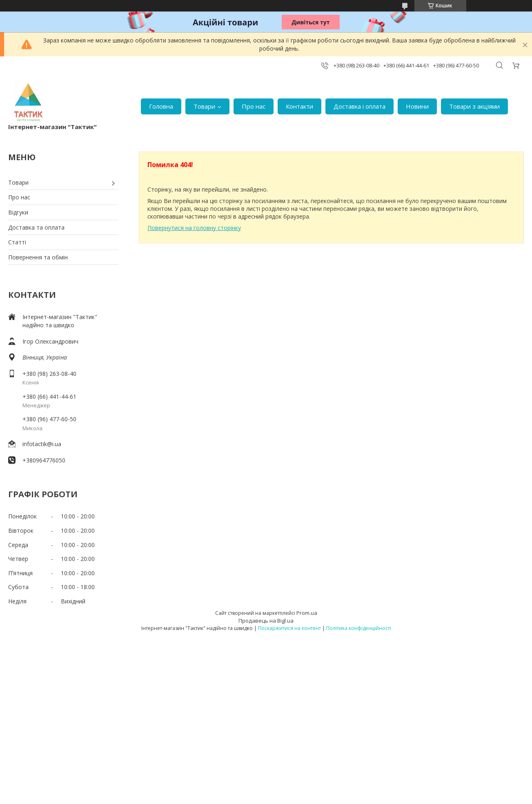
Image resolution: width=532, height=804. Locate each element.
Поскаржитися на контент (289, 628)
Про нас (254, 106)
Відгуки (18, 212)
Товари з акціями (474, 106)
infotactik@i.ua (42, 444)
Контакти (299, 106)
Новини (417, 106)
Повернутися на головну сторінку (194, 228)
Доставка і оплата (359, 106)
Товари (204, 106)
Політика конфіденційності (359, 628)
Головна (161, 106)
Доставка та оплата (36, 227)
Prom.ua (307, 613)
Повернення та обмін (38, 257)
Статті (17, 242)
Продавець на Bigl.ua (266, 621)
